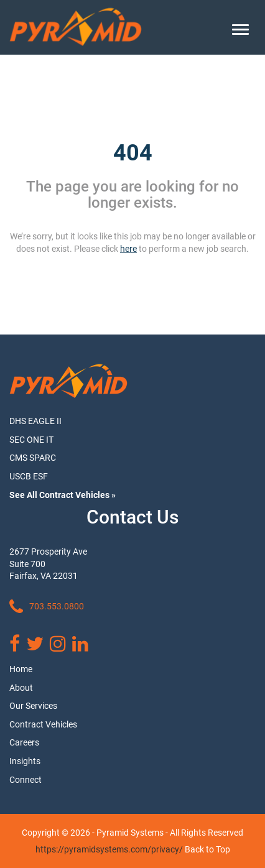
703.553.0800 (47, 607)
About (21, 688)
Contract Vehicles (43, 724)
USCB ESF (29, 476)
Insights (25, 761)
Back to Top (207, 849)
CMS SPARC (33, 458)
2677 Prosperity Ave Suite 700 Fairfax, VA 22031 (48, 564)
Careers (24, 742)
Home (21, 669)
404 (133, 153)
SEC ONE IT (31, 440)
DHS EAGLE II (35, 421)
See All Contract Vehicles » (63, 495)
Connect (26, 780)
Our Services (33, 706)
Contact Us (132, 517)
